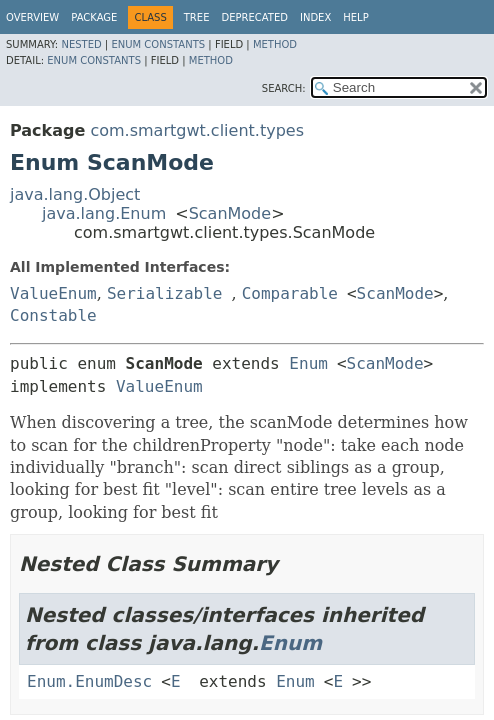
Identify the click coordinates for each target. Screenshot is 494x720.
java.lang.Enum (104, 213)
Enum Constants (158, 44)
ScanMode (230, 213)
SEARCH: (284, 88)
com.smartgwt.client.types (197, 130)
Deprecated (254, 17)
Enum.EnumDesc (89, 681)
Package (94, 17)
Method (275, 44)
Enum (308, 363)
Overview (32, 17)
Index (315, 17)
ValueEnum (53, 293)
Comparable (290, 293)
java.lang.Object (75, 194)
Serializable (165, 293)
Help (355, 17)
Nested (81, 44)
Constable (53, 315)
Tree (197, 17)
